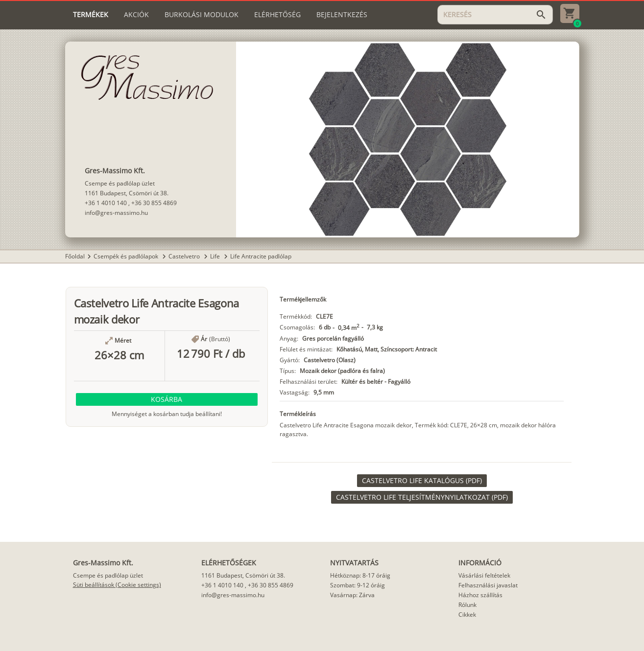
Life (216, 256)
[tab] (91, 15)
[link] (422, 481)
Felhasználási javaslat (488, 585)
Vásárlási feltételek (484, 575)
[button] (167, 399)
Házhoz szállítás (480, 595)
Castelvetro (185, 256)
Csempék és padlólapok (127, 256)
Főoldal (75, 256)
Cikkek (467, 615)
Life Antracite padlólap (261, 256)
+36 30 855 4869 (154, 203)
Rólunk (467, 605)
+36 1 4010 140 (106, 203)
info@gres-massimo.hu (116, 213)
